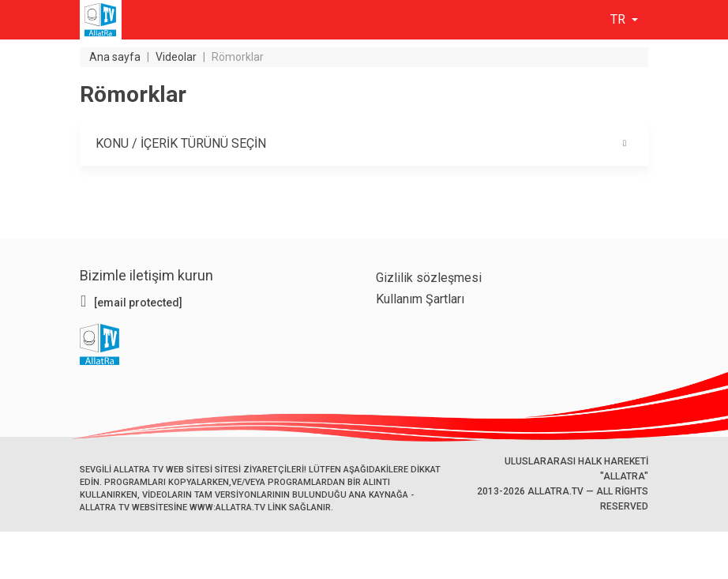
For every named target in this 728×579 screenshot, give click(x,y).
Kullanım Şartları (420, 299)
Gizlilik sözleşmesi (429, 278)
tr (619, 19)
